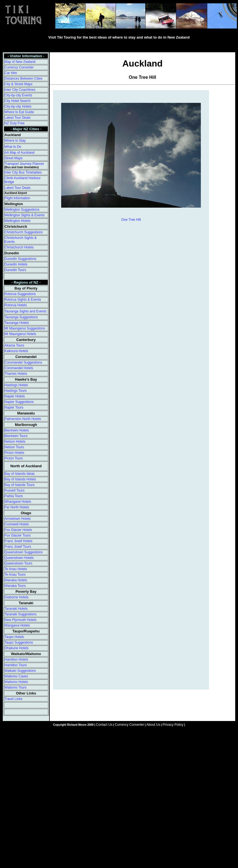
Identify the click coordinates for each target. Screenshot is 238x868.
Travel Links (13, 699)
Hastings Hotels (16, 385)
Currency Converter (19, 67)
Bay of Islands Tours (20, 485)
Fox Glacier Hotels (18, 530)
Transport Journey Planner (24, 164)
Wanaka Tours (15, 586)
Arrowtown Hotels (18, 519)
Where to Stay (15, 141)
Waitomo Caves (16, 676)
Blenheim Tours (16, 436)
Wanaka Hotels (16, 580)
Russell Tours (15, 490)
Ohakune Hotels (16, 648)
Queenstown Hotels (19, 558)
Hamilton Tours (16, 665)
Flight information (17, 198)
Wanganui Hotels (17, 625)
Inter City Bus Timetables (23, 172)
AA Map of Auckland (19, 153)
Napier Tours (14, 407)
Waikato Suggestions (20, 671)
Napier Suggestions (19, 402)
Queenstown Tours (18, 563)
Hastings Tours (16, 391)
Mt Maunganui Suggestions (25, 328)
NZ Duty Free (15, 123)
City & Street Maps (18, 84)
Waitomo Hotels (16, 682)
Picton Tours (14, 458)
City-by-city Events (18, 95)
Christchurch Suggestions (24, 232)
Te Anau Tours (15, 575)
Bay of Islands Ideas (20, 474)
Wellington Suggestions (22, 210)
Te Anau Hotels (16, 569)
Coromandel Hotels (19, 368)
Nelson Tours (14, 447)
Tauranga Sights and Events (25, 311)
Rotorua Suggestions (20, 294)
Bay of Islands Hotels (20, 479)
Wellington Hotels (17, 221)
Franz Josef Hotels (18, 541)
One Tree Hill (131, 220)
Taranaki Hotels (16, 609)
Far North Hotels (17, 507)
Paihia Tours (14, 496)
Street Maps (14, 158)
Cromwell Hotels (17, 524)
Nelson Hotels (15, 442)
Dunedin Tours (15, 270)
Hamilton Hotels (16, 660)
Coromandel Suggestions (23, 362)
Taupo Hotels (14, 637)
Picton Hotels (14, 453)
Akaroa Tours (14, 345)
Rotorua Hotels (16, 305)
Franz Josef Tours (18, 547)
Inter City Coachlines (20, 90)
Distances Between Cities (23, 79)
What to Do (13, 147)
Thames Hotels (16, 374)
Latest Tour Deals (17, 118)
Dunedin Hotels (16, 264)
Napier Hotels (15, 396)
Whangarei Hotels (18, 502)
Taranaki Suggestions (21, 614)
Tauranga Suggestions (21, 317)
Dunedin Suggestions (20, 259)
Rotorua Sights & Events (23, 300)
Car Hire (11, 73)
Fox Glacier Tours (18, 535)
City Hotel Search (17, 101)
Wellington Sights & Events (25, 215)
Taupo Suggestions (19, 642)
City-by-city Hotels (18, 106)
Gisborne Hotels (16, 597)
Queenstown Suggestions (24, 552)
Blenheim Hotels (17, 430)
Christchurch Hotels (19, 247)
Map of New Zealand (20, 62)
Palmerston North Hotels (23, 419)
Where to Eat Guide (19, 112)
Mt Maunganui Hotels (20, 334)
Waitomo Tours (16, 687)
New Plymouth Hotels (21, 620)
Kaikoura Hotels (16, 351)
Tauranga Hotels (17, 323)
